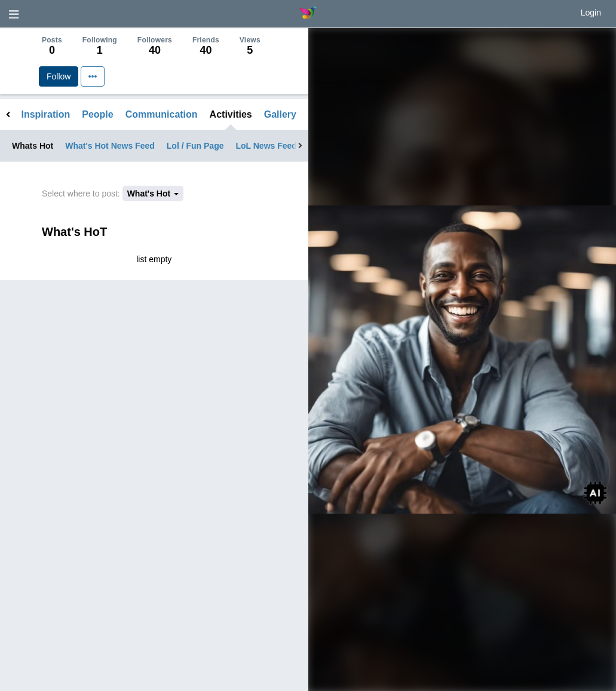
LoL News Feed (266, 146)
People (97, 114)
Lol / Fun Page (195, 146)
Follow (59, 76)
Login (591, 13)
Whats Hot (33, 146)
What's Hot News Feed (110, 146)
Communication (162, 114)
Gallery (280, 114)
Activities (231, 114)
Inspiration (45, 114)
